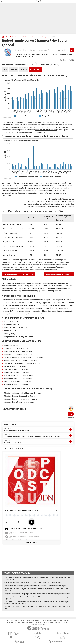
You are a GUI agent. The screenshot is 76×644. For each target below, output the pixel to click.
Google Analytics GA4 (12, 442)
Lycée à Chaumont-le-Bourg (15, 366)
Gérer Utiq (24, 622)
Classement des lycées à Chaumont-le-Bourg (22, 363)
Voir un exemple (69, 418)
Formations (10, 425)
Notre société (30, 621)
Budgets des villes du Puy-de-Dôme (19, 337)
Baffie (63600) (10, 334)
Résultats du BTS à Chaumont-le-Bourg (19, 402)
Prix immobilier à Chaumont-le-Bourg (19, 351)
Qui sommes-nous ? (13, 621)
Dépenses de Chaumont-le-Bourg (19, 274)
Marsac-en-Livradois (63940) (15, 328)
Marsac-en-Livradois (48, 54)
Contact (44, 621)
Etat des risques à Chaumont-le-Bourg (19, 375)
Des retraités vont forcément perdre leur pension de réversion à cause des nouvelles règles (35, 586)
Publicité (38, 621)
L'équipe (23, 621)
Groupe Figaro (65, 622)
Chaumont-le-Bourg (39, 37)
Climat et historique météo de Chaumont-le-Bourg (24, 357)
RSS (40, 622)
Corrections (45, 622)
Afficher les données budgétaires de (15, 64)
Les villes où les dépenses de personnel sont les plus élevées (51, 201)
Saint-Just (35, 54)
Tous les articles (33, 622)
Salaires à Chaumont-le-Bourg (16, 348)
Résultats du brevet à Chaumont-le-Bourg (20, 399)
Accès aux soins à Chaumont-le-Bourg (19, 378)
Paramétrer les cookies (13, 622)
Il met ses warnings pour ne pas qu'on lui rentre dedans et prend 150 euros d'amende (33, 583)
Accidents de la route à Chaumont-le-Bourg (21, 360)
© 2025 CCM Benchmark (38, 624)
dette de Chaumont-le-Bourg (47, 130)
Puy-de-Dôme (25, 37)
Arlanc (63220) (10, 331)
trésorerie (61, 265)
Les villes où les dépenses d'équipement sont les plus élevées (51, 206)
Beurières (27, 54)
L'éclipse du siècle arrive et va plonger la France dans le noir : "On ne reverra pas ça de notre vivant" (38, 594)
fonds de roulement (40, 265)
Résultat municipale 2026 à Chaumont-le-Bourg (23, 393)
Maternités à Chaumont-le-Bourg (17, 372)
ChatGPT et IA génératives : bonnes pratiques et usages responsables (32, 436)
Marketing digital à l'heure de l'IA (16, 430)
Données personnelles (62, 621)
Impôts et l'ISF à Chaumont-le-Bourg (18, 354)
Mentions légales (55, 622)
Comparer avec (43, 64)
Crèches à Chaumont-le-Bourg (16, 369)
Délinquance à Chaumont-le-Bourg (18, 381)
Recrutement (51, 621)
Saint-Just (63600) (11, 325)
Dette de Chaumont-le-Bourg (59, 274)
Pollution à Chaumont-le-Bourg (16, 384)
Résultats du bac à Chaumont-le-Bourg (19, 396)
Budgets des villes (12, 37)
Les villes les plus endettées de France (59, 199)
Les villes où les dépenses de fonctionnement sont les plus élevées (49, 204)
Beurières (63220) (11, 322)
